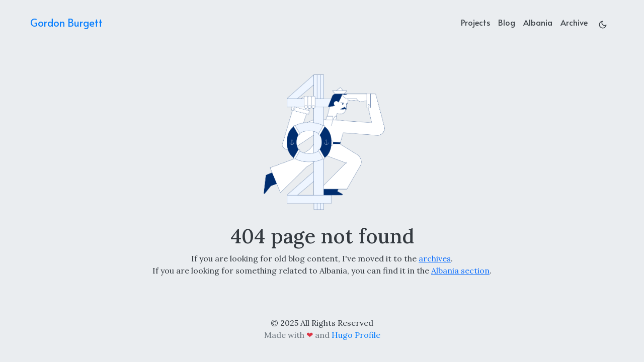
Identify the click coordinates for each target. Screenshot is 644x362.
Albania (538, 22)
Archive (574, 22)
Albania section (460, 270)
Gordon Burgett (66, 23)
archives (435, 258)
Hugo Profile (356, 335)
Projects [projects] (475, 22)
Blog (507, 22)
